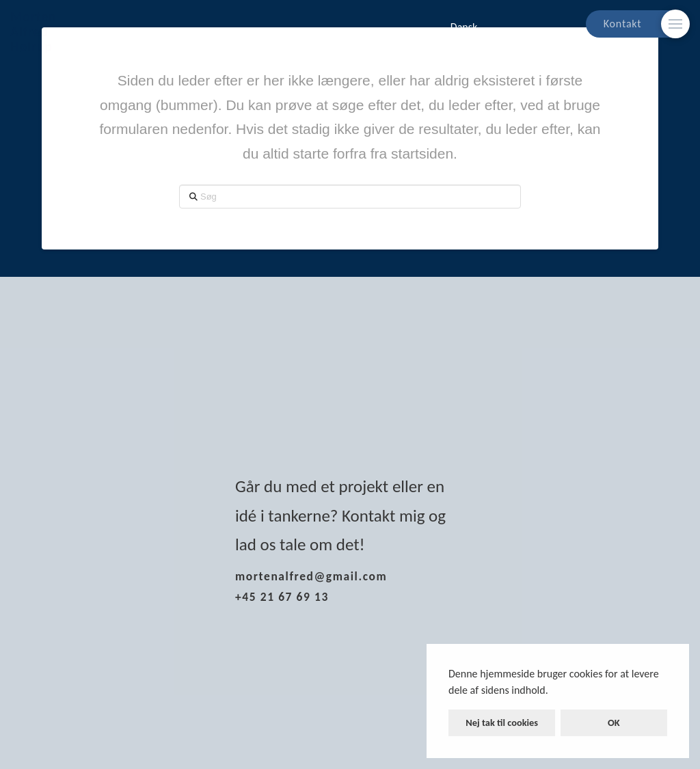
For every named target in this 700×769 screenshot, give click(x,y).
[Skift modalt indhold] (675, 24)
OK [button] (614, 723)
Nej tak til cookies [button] (502, 723)
